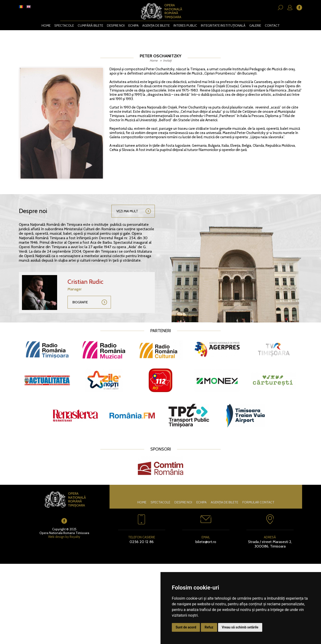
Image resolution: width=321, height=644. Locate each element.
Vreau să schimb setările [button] (240, 627)
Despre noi (116, 25)
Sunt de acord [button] (186, 627)
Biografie (80, 302)
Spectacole (64, 25)
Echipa (133, 25)
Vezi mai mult (127, 211)
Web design (56, 537)
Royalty (75, 537)
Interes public (185, 25)
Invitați (167, 60)
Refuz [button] (209, 627)
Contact (272, 25)
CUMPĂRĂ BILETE (90, 25)
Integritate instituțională (223, 25)
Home (46, 25)
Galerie (255, 25)
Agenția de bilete (156, 25)
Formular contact (258, 502)
